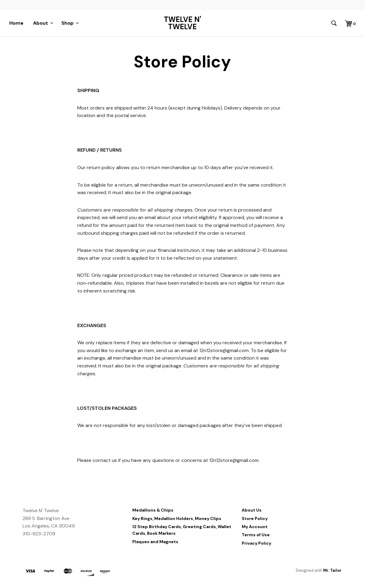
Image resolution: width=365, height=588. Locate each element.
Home (16, 23)
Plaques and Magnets (155, 542)
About (41, 23)
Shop (67, 23)
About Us (252, 510)
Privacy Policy (256, 543)
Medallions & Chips (153, 510)
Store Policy (255, 518)
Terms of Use (256, 535)
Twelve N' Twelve (182, 23)
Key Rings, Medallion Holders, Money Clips (177, 518)
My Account (255, 527)
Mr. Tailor (332, 570)
